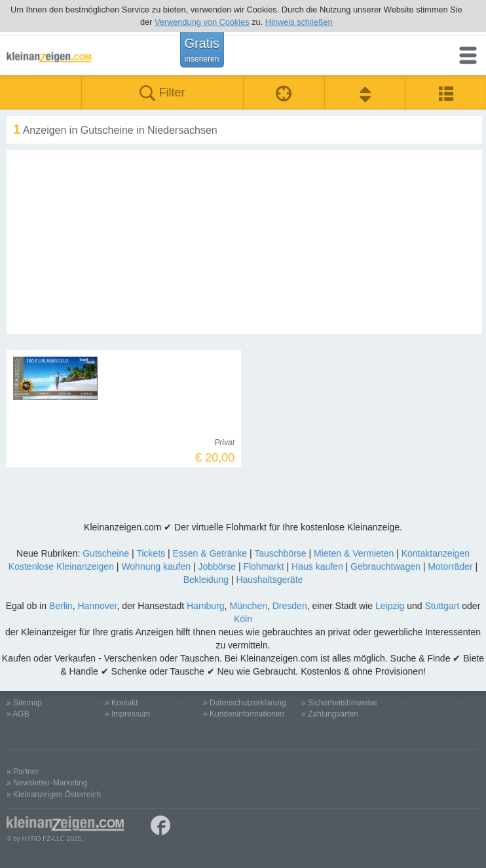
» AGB (18, 714)
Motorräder (450, 566)
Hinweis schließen (299, 22)
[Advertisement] (244, 242)
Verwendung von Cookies (202, 22)
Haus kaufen (317, 566)
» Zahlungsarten (330, 714)
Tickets (151, 553)
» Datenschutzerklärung (245, 703)
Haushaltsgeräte (269, 580)
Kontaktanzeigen (436, 553)
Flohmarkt (263, 566)
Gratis (201, 50)
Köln (243, 619)
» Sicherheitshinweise (339, 703)
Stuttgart (442, 606)
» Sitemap (24, 703)
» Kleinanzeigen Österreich (54, 795)
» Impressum (127, 714)
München (248, 606)
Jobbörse (217, 566)
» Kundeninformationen (244, 714)
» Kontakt (121, 703)
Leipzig (390, 606)
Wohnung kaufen (156, 566)
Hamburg (206, 606)
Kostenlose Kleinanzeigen (61, 566)
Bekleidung (206, 580)
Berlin (61, 606)
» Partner (23, 772)
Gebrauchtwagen (385, 566)
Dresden (290, 606)
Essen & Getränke (210, 553)
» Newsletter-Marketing (47, 783)
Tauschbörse (280, 553)
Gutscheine (106, 553)
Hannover (97, 606)
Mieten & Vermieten (354, 553)
